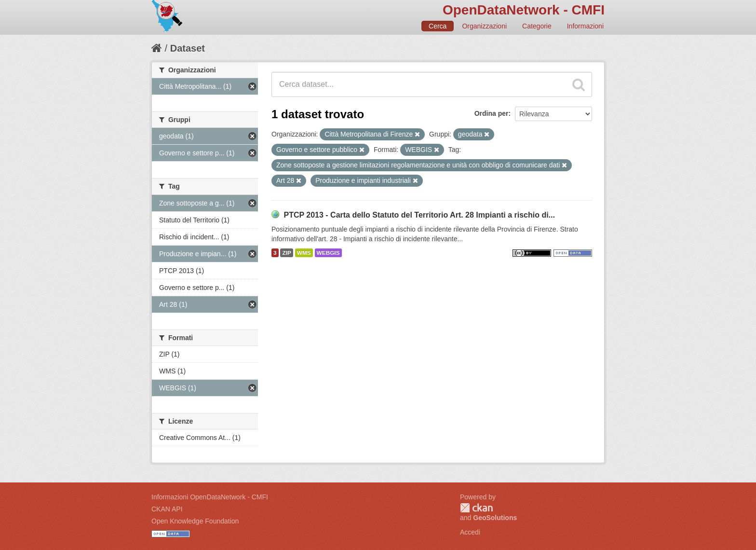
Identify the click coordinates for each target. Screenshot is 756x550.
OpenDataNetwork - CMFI (524, 10)
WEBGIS (328, 253)
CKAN (476, 508)
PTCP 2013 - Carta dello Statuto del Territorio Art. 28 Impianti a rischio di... (419, 215)
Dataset (188, 48)
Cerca (438, 26)
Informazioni (585, 26)
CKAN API (167, 509)
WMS (304, 253)
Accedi (470, 532)
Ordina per (492, 113)
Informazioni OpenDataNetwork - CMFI (210, 497)
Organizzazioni (484, 26)
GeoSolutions (495, 518)
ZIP (286, 253)
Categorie (537, 26)
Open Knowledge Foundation (195, 521)
